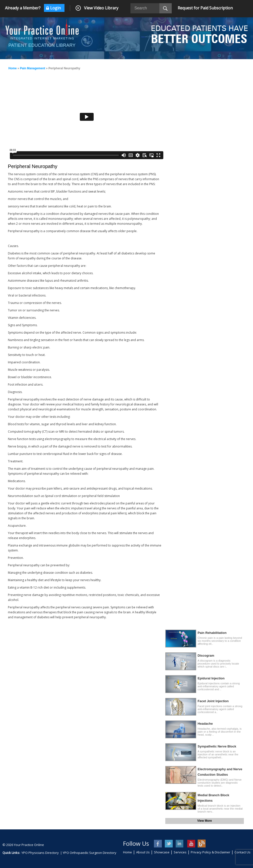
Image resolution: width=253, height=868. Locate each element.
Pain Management (33, 68)
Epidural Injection (211, 678)
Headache (205, 724)
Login (55, 8)
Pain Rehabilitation (212, 633)
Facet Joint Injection (213, 701)
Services (180, 852)
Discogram (206, 656)
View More (204, 821)
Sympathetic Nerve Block (217, 746)
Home (12, 68)
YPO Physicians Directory (40, 853)
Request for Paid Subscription (205, 8)
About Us (143, 852)
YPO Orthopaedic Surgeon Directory (90, 853)
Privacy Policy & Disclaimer (211, 852)
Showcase (162, 852)
